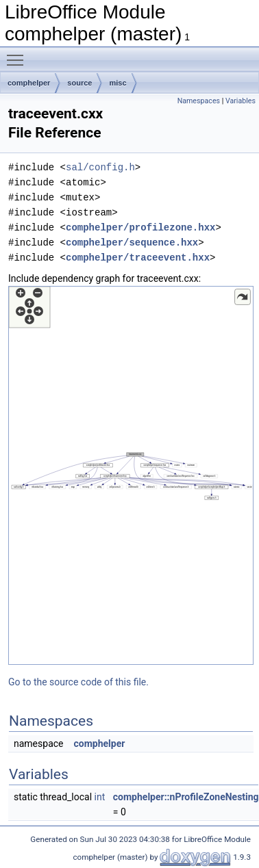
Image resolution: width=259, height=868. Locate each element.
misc (118, 83)
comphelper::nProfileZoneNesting (186, 797)
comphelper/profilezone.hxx (140, 227)
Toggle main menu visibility (18, 54)
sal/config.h (100, 167)
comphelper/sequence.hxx (132, 242)
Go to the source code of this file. (78, 682)
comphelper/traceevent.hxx (138, 258)
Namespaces (199, 101)
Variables (241, 101)
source (79, 83)
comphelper (29, 83)
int (100, 797)
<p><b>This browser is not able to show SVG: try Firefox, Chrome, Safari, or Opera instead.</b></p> (131, 475)
